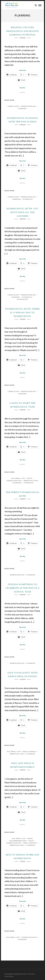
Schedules (28, 199)
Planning (22, 108)
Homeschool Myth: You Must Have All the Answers (23, 212)
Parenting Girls (31, 481)
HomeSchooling (28, 106)
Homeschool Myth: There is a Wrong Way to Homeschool (22, 313)
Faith (30, 478)
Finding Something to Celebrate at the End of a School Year (23, 588)
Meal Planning (30, 752)
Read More (10, 100)
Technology (22, 299)
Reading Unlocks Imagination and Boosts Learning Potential (23, 31)
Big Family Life (18, 478)
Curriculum (13, 106)
